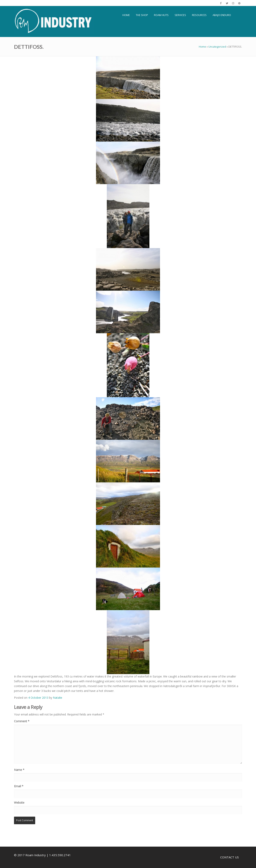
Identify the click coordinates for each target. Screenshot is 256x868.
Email (19, 786)
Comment (22, 721)
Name (19, 770)
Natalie (58, 698)
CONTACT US (229, 857)
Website (19, 803)
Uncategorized (217, 47)
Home (202, 47)
